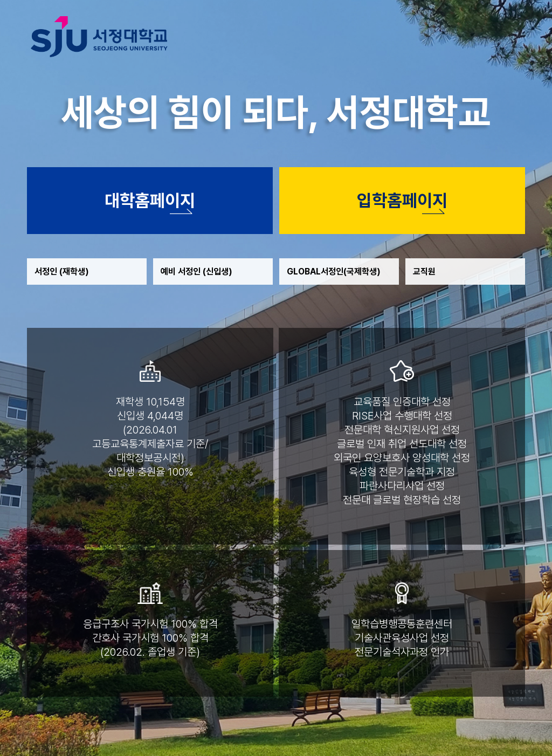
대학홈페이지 (150, 201)
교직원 (424, 272)
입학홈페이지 (402, 201)
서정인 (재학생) (62, 272)
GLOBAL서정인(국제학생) (334, 272)
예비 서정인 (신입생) (196, 272)
